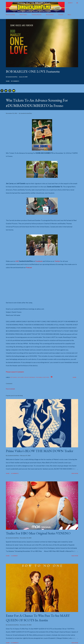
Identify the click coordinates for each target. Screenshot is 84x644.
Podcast (29, 267)
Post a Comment (10, 389)
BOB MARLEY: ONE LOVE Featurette (33, 71)
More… (70, 15)
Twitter (57, 261)
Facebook (39, 261)
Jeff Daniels (14, 377)
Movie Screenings (10, 15)
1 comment (14, 556)
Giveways (61, 15)
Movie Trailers (23, 15)
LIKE (17, 261)
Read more (75, 473)
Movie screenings (30, 377)
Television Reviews (37, 15)
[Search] (70, 3)
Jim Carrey (21, 377)
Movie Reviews (50, 15)
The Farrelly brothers (42, 377)
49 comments (15, 81)
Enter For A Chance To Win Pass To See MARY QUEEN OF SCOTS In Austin (38, 618)
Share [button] (8, 81)
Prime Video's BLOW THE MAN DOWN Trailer (40, 451)
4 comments (15, 473)
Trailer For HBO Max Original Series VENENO (38, 533)
